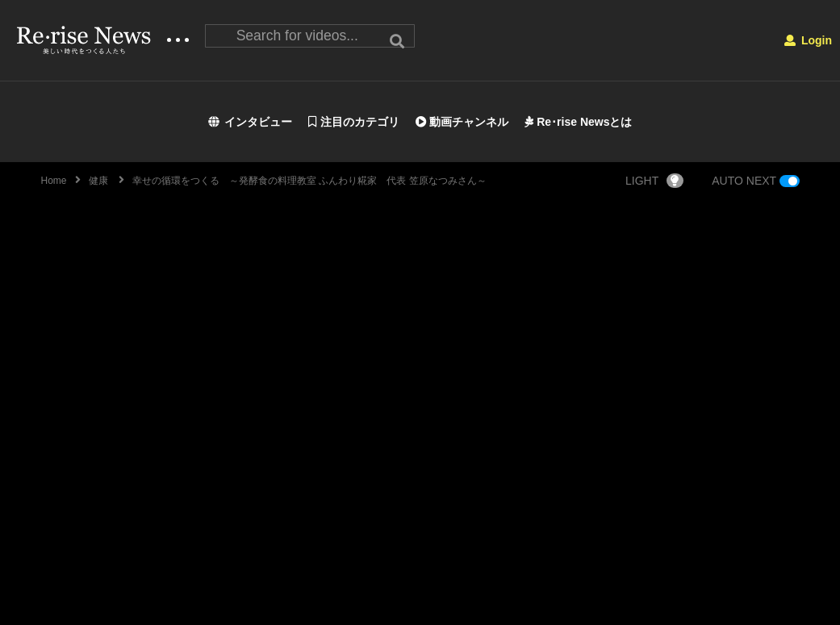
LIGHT (654, 181)
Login (808, 40)
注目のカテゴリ (354, 122)
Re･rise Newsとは (578, 122)
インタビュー (251, 122)
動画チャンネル (462, 122)
